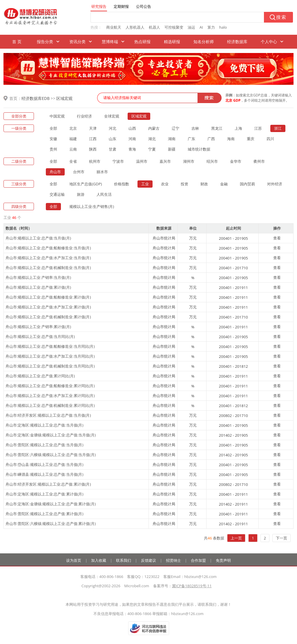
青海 (132, 149)
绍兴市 (212, 161)
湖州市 (189, 161)
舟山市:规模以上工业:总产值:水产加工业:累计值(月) (48, 307)
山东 (113, 139)
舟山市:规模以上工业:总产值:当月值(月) (38, 238)
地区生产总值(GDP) (86, 184)
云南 (73, 149)
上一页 (236, 538)
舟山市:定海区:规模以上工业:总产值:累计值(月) (44, 494)
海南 (231, 139)
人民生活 (104, 194)
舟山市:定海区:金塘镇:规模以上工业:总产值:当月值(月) (51, 435)
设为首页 (74, 560)
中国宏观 (57, 116)
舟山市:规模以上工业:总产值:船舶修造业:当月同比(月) (50, 346)
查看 (277, 238)
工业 (145, 184)
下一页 (281, 538)
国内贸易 (247, 184)
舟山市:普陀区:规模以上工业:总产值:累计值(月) (44, 514)
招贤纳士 (173, 560)
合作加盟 (198, 560)
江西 (93, 139)
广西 (211, 139)
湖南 (172, 139)
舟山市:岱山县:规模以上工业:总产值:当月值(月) (44, 464)
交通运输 (57, 194)
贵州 (53, 149)
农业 (165, 184)
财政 (204, 184)
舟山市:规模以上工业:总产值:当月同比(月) (40, 336)
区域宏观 (64, 98)
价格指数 (122, 184)
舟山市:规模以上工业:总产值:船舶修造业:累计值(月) (48, 297)
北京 (73, 128)
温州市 (142, 161)
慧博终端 (110, 42)
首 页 (17, 42)
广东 (191, 139)
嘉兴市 (165, 161)
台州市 (79, 172)
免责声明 (223, 560)
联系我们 (124, 560)
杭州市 (95, 161)
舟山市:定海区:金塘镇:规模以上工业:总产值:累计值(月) (51, 504)
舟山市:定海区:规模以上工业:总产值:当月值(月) (44, 425)
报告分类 (45, 42)
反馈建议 (148, 560)
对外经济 (275, 184)
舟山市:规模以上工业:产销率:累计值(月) (38, 327)
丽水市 (102, 172)
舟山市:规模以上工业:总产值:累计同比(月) (40, 376)
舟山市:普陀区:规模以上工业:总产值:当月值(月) (44, 445)
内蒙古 (154, 128)
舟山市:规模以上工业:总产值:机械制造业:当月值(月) (48, 268)
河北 (113, 128)
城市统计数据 (199, 149)
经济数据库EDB (36, 98)
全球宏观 (112, 116)
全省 (73, 161)
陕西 (93, 149)
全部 (53, 128)
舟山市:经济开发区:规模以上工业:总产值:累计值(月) (48, 484)
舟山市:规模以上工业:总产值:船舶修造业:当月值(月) (48, 248)
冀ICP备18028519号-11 (192, 586)
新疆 (172, 149)
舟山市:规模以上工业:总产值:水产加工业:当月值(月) (48, 258)
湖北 (152, 139)
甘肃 (113, 149)
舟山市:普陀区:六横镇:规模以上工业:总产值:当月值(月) (51, 455)
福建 (73, 139)
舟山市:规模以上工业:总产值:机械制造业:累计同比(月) (50, 405)
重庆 (251, 139)
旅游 (81, 194)
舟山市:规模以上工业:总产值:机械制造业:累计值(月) (48, 317)
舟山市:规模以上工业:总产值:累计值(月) (38, 287)
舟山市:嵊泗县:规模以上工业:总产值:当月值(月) (44, 474)
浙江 (278, 128)
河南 (132, 139)
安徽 (53, 139)
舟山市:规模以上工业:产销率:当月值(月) (38, 277)
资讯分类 (77, 42)
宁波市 (118, 161)
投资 (184, 184)
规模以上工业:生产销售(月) (92, 206)
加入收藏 (99, 560)
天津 (93, 128)
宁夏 (152, 149)
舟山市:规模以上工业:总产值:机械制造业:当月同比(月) (50, 366)
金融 (224, 184)
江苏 (258, 128)
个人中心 (269, 42)
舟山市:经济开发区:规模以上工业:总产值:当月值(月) (48, 415)
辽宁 (175, 128)
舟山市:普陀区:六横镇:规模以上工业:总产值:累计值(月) (51, 524)
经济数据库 (237, 42)
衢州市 (259, 161)
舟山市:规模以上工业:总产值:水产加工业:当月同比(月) (50, 356)
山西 (132, 128)
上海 (238, 128)
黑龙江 (217, 128)
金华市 (236, 161)
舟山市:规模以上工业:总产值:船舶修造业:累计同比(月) (50, 386)
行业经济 (84, 116)
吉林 (195, 128)
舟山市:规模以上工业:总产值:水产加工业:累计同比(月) (50, 396)
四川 (270, 139)
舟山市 (55, 172)
